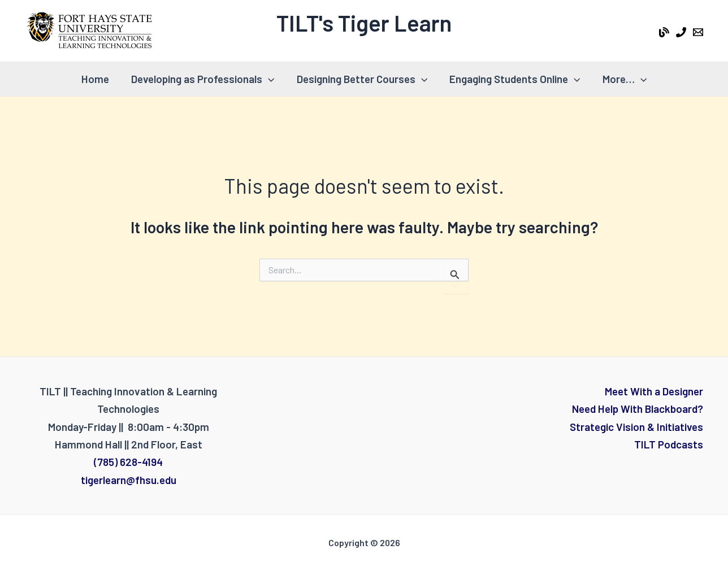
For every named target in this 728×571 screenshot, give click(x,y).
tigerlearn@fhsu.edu (129, 480)
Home (96, 79)
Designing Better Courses (362, 79)
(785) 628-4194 (128, 462)
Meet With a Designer (654, 391)
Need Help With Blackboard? (638, 409)
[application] (269, 79)
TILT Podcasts (669, 444)
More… (623, 79)
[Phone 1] (681, 32)
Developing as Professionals (203, 79)
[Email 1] (698, 32)
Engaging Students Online (514, 79)
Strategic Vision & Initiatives (636, 427)
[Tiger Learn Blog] (664, 32)
